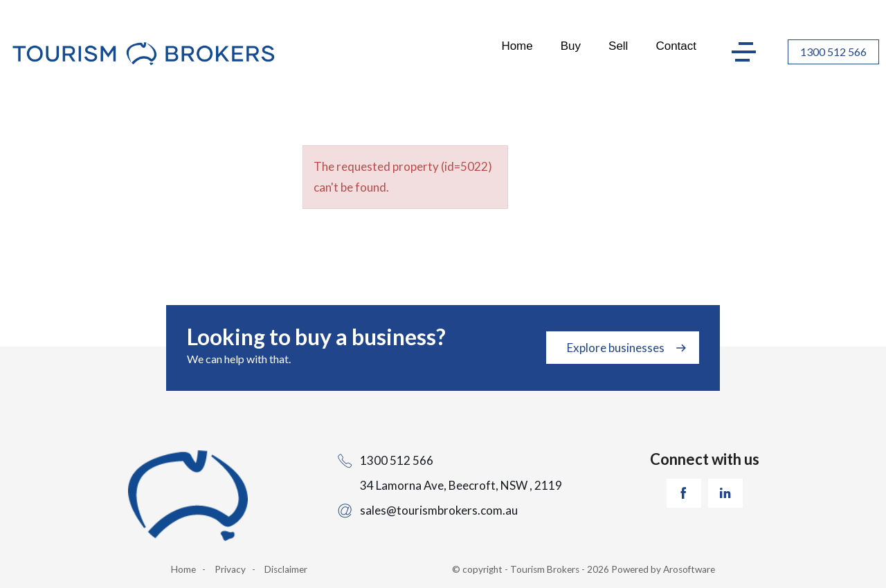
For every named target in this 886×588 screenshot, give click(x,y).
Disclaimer (286, 569)
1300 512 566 (833, 52)
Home (517, 46)
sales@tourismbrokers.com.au (439, 510)
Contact (676, 46)
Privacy (230, 569)
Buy (571, 46)
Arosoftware (689, 569)
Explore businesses (616, 348)
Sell (618, 46)
